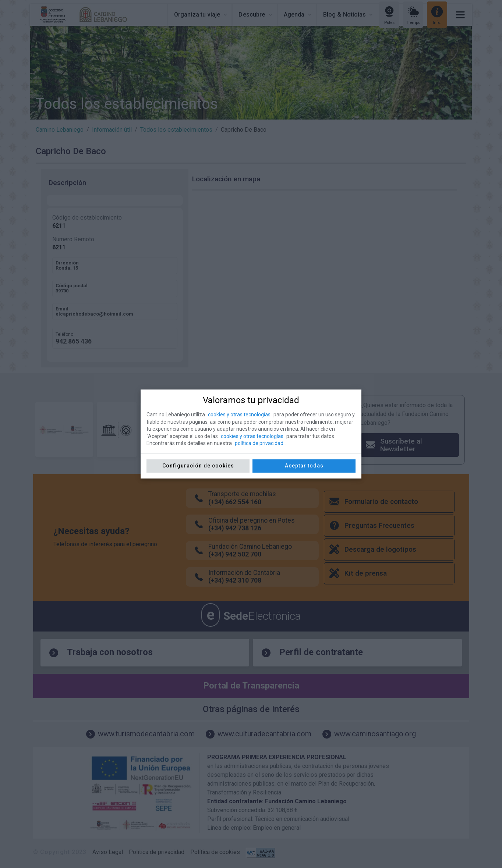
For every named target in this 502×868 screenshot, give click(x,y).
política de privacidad (259, 443)
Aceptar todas (304, 466)
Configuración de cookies (198, 466)
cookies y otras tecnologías (239, 415)
